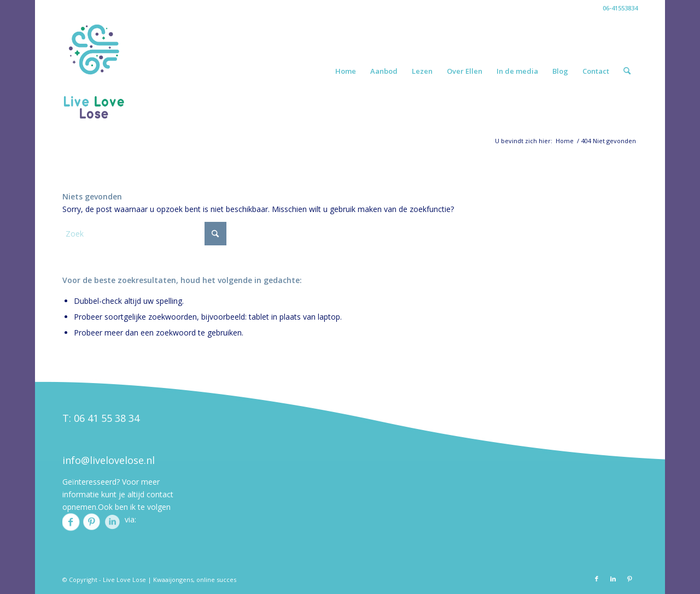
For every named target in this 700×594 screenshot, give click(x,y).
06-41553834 (620, 8)
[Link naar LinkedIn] (613, 579)
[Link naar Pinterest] (629, 579)
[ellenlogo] (94, 71)
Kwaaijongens (173, 580)
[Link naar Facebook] (597, 579)
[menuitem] (346, 71)
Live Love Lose (124, 580)
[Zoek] (627, 71)
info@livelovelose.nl (109, 460)
